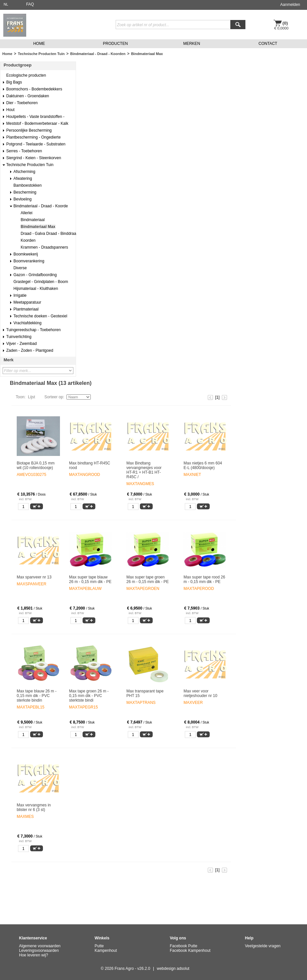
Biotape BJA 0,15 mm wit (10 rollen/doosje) (36, 465)
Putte (99, 946)
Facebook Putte (183, 946)
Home (7, 54)
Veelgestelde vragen (263, 946)
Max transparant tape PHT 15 (145, 693)
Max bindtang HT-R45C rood (90, 465)
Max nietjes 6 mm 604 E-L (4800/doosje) (203, 465)
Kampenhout (106, 951)
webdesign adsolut (173, 969)
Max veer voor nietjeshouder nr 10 (200, 693)
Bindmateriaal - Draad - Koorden (98, 54)
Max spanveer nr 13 (34, 577)
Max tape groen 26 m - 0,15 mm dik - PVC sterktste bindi (89, 696)
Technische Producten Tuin (41, 54)
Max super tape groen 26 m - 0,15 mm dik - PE (148, 579)
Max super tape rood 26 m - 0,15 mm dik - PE (204, 579)
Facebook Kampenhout (190, 951)
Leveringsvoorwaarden (39, 951)
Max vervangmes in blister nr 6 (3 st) (34, 807)
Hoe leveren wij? (34, 955)
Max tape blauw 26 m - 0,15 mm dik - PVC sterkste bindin (37, 696)
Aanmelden (290, 5)
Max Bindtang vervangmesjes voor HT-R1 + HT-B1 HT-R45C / (144, 470)
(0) (285, 23)
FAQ (30, 4)
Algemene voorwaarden (40, 946)
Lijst (31, 397)
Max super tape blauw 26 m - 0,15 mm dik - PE (90, 579)
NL (6, 4)
